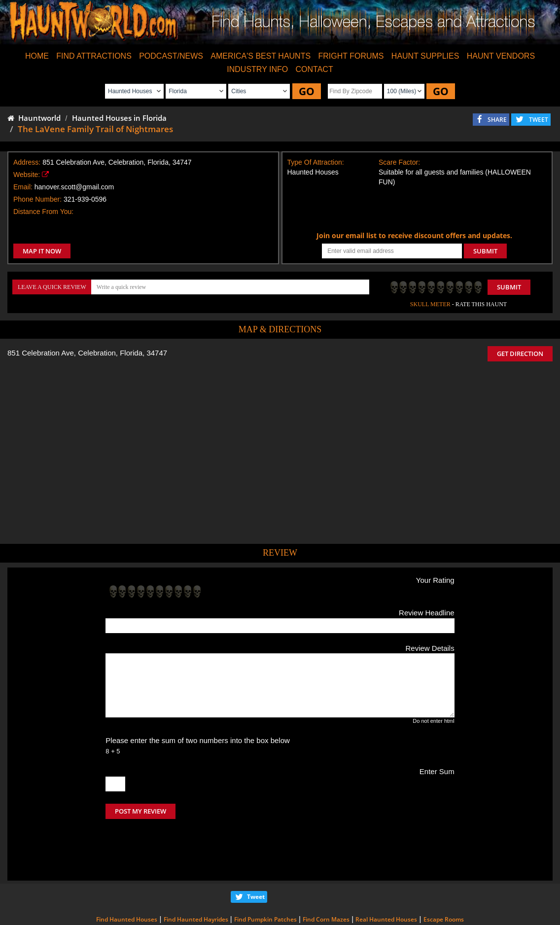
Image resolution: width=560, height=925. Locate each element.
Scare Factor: (399, 162)
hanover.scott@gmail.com (74, 187)
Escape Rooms (444, 878)
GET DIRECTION (520, 354)
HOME (37, 56)
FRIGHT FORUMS (351, 56)
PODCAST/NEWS (171, 56)
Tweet (256, 855)
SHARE (497, 120)
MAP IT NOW (42, 251)
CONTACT (315, 69)
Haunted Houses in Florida (119, 118)
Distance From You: (43, 212)
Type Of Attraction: (316, 162)
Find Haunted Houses (127, 878)
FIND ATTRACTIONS (94, 56)
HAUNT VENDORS (501, 56)
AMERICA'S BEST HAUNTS (261, 56)
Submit (509, 287)
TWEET (539, 120)
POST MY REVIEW (140, 811)
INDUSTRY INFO (257, 69)
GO (307, 91)
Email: (23, 187)
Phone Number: (37, 199)
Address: (27, 162)
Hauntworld (34, 118)
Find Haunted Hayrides (196, 878)
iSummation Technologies (446, 911)
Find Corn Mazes (326, 878)
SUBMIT (485, 251)
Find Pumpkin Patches (265, 878)
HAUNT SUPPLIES (425, 56)
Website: (27, 175)
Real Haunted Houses (386, 878)
